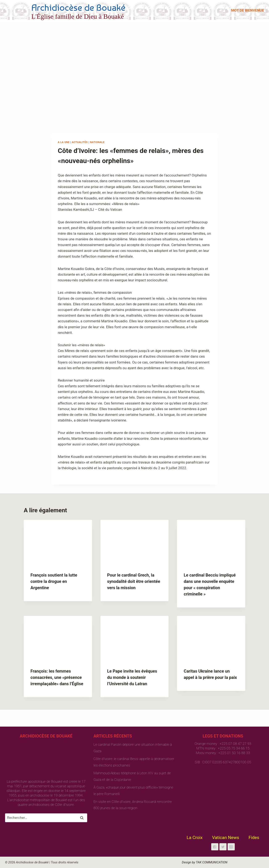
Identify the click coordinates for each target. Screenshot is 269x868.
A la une (64, 142)
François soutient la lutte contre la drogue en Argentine (54, 581)
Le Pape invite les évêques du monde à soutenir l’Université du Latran (132, 677)
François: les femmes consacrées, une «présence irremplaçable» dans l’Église (57, 677)
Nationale (97, 142)
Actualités (80, 142)
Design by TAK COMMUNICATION (205, 862)
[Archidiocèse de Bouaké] (66, 11)
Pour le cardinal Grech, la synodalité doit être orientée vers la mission (134, 581)
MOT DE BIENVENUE (248, 10)
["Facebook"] (215, 847)
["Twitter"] (223, 847)
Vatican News (225, 838)
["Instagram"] (231, 847)
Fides (254, 838)
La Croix (195, 838)
